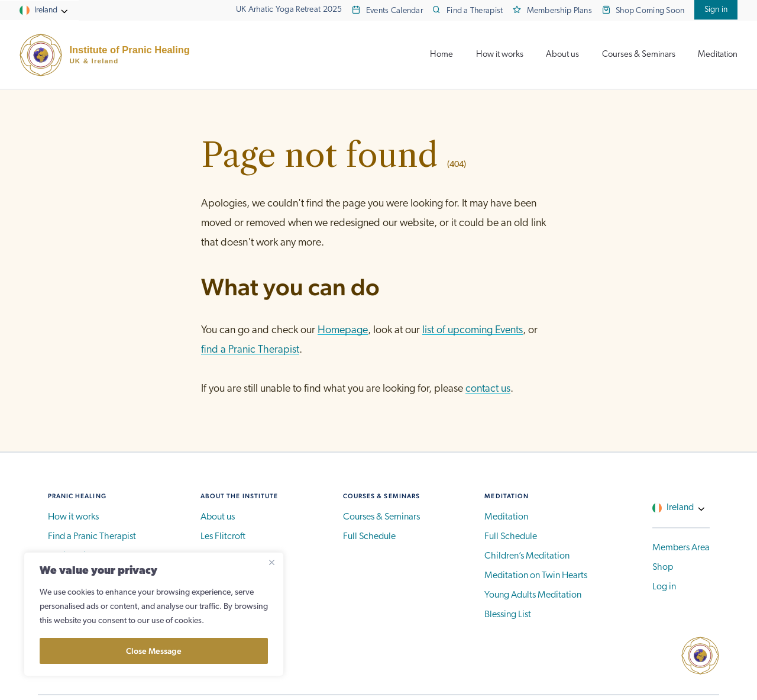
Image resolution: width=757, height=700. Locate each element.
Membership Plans (560, 11)
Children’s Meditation (527, 556)
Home (441, 55)
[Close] (271, 562)
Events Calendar (394, 11)
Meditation (718, 55)
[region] (154, 614)
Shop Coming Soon (650, 11)
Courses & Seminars (639, 55)
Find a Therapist (475, 11)
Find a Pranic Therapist (92, 537)
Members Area (681, 548)
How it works (500, 55)
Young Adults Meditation (533, 595)
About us (562, 55)
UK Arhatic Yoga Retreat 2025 (289, 10)
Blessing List (508, 615)
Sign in (716, 10)
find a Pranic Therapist (250, 350)
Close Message (154, 651)
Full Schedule (369, 537)
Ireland (46, 10)
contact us (488, 389)
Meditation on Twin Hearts (536, 576)
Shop (663, 567)
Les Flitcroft (223, 537)
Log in (664, 587)
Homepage (343, 330)
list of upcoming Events (473, 330)
